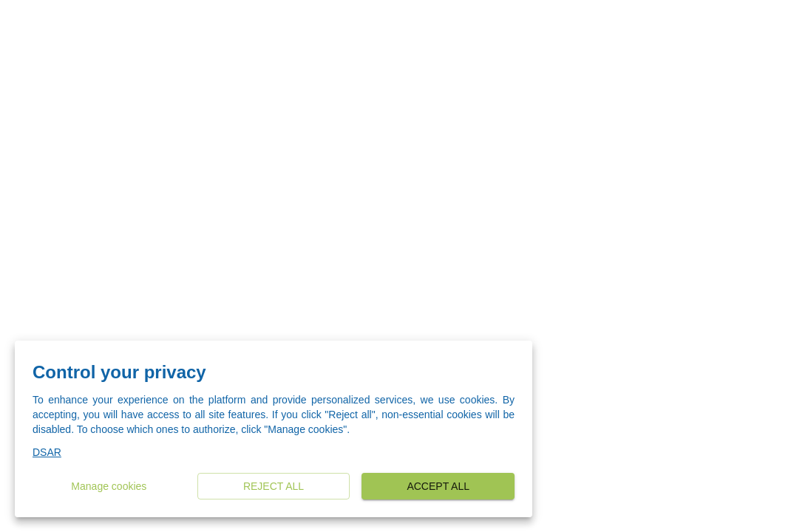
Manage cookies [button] (109, 487)
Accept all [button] (438, 487)
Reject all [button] (274, 487)
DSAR (47, 452)
